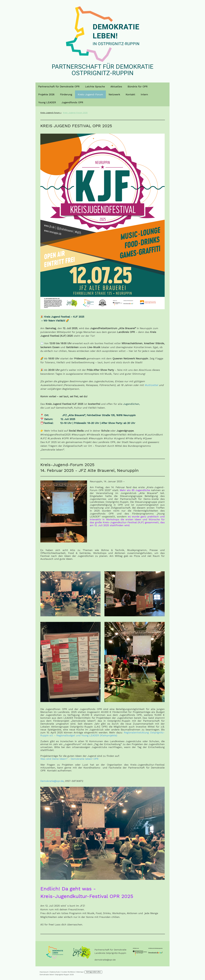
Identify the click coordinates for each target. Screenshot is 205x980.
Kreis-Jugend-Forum (90, 94)
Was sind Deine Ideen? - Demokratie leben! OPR (69, 759)
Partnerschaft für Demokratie (110, 950)
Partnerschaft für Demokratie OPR (59, 86)
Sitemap (80, 972)
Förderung (66, 94)
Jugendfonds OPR (72, 102)
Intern (144, 94)
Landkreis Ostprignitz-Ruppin (110, 953)
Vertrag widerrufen (93, 972)
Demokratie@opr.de (52, 781)
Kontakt (130, 94)
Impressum (44, 972)
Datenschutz (55, 972)
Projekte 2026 (46, 94)
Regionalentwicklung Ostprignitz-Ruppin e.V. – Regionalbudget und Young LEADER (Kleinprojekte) (102, 734)
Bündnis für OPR (138, 86)
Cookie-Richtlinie (68, 972)
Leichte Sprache (95, 86)
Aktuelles (116, 86)
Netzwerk (114, 94)
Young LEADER (47, 102)
